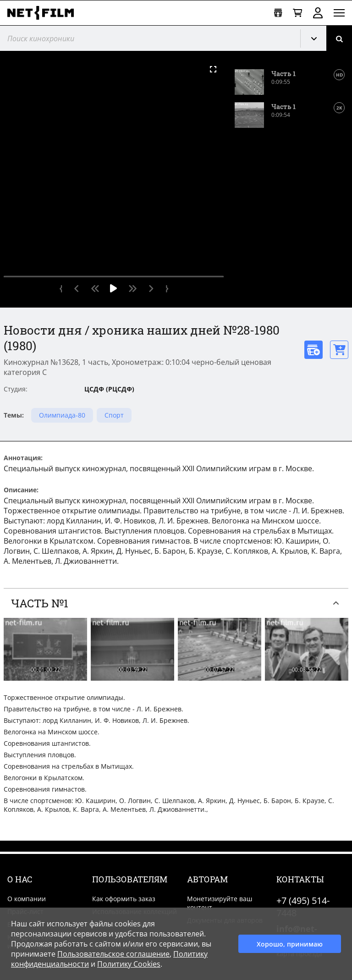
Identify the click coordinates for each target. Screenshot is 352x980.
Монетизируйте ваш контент (220, 903)
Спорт (114, 415)
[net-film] (44, 13)
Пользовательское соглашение (113, 954)
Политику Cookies (129, 964)
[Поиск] (339, 38)
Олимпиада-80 (62, 415)
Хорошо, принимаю (290, 944)
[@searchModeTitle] (147, 38)
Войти (318, 13)
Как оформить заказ (124, 899)
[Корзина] (297, 13)
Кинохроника (317, 39)
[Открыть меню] (339, 13)
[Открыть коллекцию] (278, 13)
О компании (27, 899)
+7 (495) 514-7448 (303, 907)
